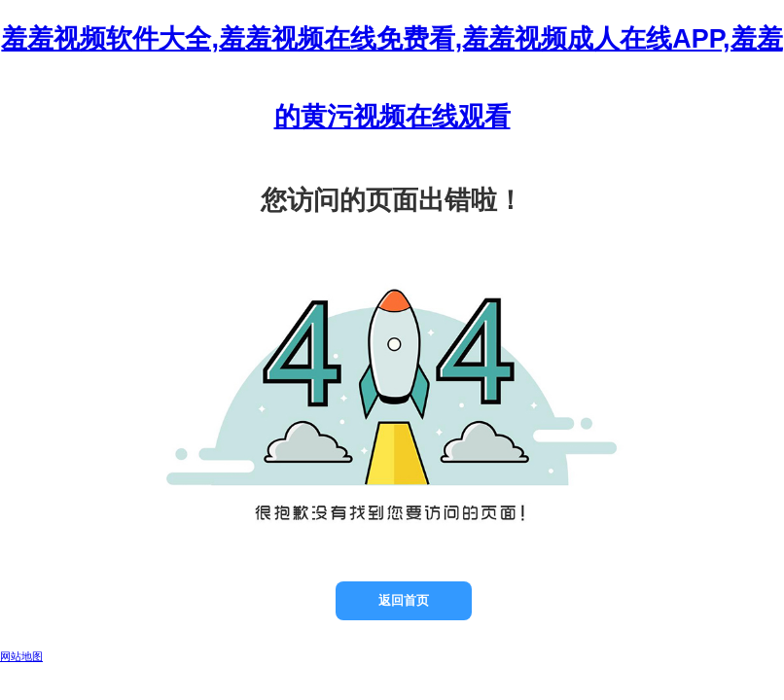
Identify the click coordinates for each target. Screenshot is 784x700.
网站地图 (21, 656)
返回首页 (404, 600)
